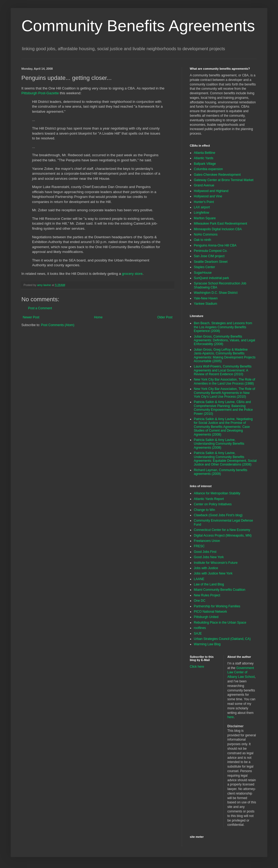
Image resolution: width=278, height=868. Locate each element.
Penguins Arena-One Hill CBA (215, 245)
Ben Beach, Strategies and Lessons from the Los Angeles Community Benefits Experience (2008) (223, 327)
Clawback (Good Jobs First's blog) (218, 515)
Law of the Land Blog (209, 584)
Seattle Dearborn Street (211, 262)
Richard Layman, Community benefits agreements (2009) (221, 472)
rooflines (200, 628)
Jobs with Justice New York (213, 573)
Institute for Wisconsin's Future (216, 563)
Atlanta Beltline (204, 153)
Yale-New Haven (206, 298)
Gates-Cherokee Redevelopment (217, 175)
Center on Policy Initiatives (213, 504)
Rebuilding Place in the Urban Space (220, 623)
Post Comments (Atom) (58, 325)
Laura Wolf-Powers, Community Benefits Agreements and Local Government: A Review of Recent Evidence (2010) (223, 370)
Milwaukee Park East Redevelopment (220, 224)
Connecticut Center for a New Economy (222, 530)
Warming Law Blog (207, 644)
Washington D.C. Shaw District (216, 293)
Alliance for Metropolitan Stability (217, 493)
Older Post (165, 317)
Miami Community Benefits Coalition (220, 590)
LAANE (199, 579)
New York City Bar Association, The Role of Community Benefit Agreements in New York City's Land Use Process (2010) (224, 393)
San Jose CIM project (209, 256)
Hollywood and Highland (211, 191)
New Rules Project (207, 595)
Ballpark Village (205, 164)
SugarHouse (203, 273)
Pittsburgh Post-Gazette (40, 93)
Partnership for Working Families (217, 606)
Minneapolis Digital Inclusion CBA (218, 229)
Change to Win (204, 510)
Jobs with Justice (206, 568)
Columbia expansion (208, 169)
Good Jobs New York (209, 557)
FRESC (199, 546)
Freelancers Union (207, 541)
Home (98, 317)
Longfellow (201, 213)
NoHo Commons (206, 234)
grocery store (132, 274)
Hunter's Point (204, 202)
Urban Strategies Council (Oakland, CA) (222, 639)
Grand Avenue (204, 185)
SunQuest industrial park (211, 278)
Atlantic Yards (204, 158)
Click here (197, 667)
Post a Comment (40, 308)
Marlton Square (205, 218)
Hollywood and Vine (208, 196)
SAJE (198, 634)
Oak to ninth (202, 240)
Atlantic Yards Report (209, 499)
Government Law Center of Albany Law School (241, 672)
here (231, 717)
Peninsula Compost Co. (211, 251)
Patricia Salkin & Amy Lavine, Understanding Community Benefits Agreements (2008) (219, 444)
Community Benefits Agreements (138, 26)
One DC (200, 601)
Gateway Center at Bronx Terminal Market (224, 180)
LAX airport (202, 207)
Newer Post (31, 317)
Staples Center (204, 267)
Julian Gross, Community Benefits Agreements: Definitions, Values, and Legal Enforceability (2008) (224, 340)
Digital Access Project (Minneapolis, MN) (223, 535)
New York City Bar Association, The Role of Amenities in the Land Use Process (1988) (224, 381)
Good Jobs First (205, 552)
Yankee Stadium (205, 304)
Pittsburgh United (206, 617)
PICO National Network (210, 612)
